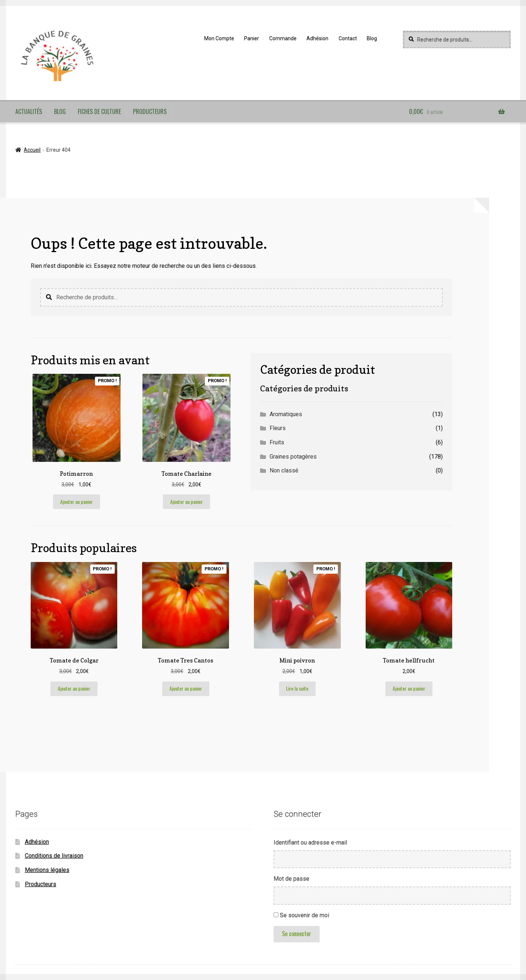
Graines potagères (293, 457)
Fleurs (278, 428)
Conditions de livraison (54, 856)
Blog (372, 38)
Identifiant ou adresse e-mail (310, 842)
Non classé (284, 470)
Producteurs (150, 111)
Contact (348, 38)
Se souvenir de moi (304, 915)
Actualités (29, 111)
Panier (251, 38)
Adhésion (317, 38)
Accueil (32, 150)
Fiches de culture (99, 111)
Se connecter (297, 934)
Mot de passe (291, 879)
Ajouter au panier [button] (77, 502)
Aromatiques (286, 414)
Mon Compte (219, 38)
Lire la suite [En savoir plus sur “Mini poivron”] (297, 688)
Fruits (277, 442)
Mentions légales (47, 870)
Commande (283, 38)
